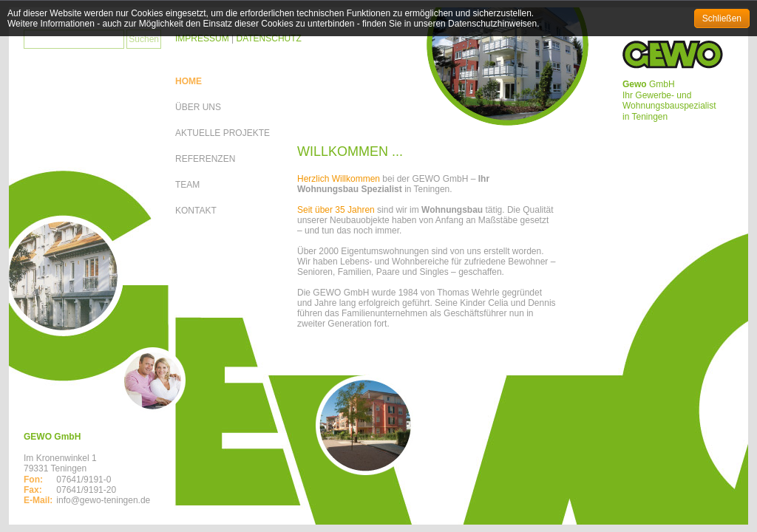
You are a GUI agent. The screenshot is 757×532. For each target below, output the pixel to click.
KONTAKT (196, 211)
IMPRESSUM (202, 38)
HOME (189, 81)
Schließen (722, 18)
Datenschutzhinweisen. (493, 24)
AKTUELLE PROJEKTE (223, 133)
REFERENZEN (205, 159)
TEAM (187, 185)
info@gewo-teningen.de (103, 500)
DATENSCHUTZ (268, 38)
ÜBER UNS (198, 107)
